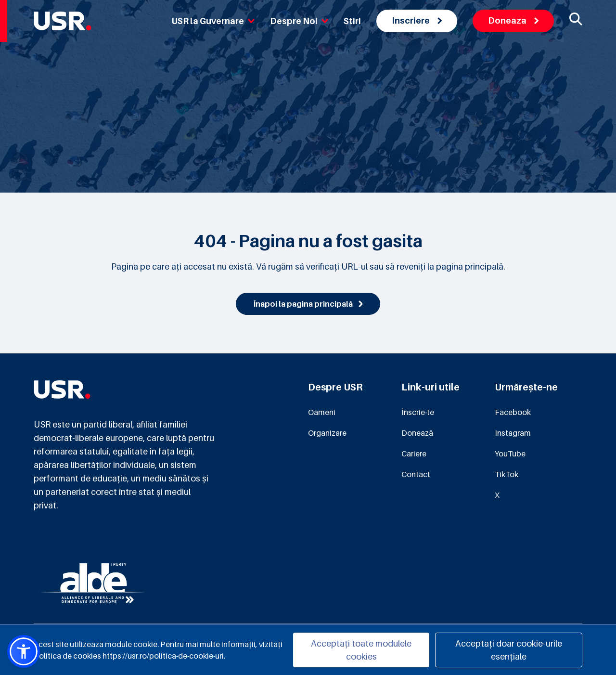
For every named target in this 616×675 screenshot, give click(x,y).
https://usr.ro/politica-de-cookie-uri (163, 656)
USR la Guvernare (213, 21)
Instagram (513, 433)
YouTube (510, 454)
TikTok (507, 474)
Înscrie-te (418, 412)
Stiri (352, 21)
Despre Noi (299, 21)
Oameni (322, 412)
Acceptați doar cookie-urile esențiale (509, 650)
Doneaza (513, 20)
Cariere (414, 454)
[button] (24, 651)
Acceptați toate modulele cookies (361, 650)
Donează (417, 433)
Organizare (327, 433)
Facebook (513, 412)
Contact (416, 474)
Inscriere (417, 20)
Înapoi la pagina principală (308, 304)
